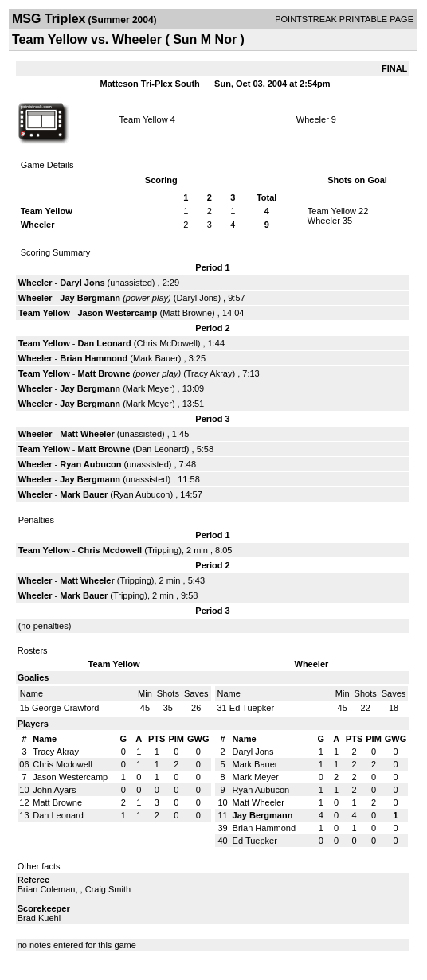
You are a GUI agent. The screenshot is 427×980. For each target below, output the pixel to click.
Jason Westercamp (117, 313)
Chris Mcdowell (110, 550)
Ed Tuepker (252, 708)
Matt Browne (187, 313)
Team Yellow (143, 119)
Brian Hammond (94, 358)
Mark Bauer (156, 358)
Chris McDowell (166, 343)
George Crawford (65, 708)
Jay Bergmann (90, 298)
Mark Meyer (149, 388)
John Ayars (54, 790)
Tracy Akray (210, 373)
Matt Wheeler (87, 434)
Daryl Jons (82, 283)
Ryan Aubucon (90, 464)
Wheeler (313, 119)
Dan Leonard (104, 343)
